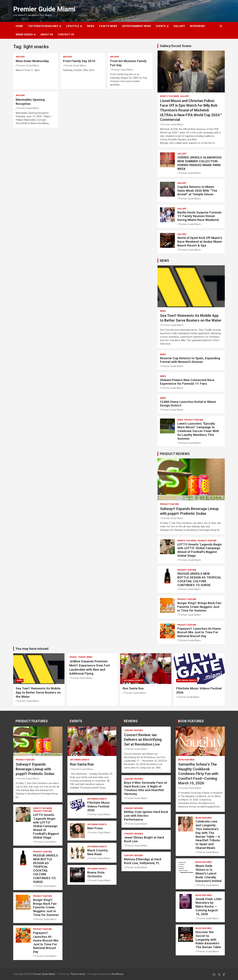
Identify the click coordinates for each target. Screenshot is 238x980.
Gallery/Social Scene (176, 46)
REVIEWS (131, 721)
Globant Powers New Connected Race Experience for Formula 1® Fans (187, 382)
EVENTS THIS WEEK (169, 96)
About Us (47, 35)
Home (19, 26)
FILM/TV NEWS (108, 26)
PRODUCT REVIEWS (175, 454)
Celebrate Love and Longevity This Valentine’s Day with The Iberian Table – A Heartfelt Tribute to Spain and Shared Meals (208, 835)
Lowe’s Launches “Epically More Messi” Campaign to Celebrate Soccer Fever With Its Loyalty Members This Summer (198, 431)
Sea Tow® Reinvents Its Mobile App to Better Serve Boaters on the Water (38, 692)
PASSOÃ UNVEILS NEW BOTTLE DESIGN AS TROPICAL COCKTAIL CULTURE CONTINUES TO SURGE (199, 579)
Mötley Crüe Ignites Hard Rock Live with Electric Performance (146, 816)
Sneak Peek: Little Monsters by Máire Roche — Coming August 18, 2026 (209, 907)
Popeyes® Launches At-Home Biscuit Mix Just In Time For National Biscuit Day (199, 632)
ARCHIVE (20, 57)
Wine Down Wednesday (32, 61)
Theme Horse (78, 974)
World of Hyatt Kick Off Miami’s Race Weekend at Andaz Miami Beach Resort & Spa (200, 242)
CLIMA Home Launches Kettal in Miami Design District (188, 404)
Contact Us (66, 35)
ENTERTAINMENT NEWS (137, 26)
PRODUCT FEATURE (194, 420)
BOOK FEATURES (191, 721)
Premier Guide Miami (44, 9)
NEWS (91, 26)
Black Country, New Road (98, 852)
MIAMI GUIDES (24, 35)
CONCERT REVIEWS (133, 730)
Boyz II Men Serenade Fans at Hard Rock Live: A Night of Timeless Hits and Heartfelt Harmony (145, 788)
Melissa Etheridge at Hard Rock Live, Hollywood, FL (143, 861)
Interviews (197, 26)
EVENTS (161, 26)
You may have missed (32, 649)
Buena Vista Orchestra (96, 874)
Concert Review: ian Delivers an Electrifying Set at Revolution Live (143, 740)
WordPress (117, 974)
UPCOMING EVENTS (133, 681)
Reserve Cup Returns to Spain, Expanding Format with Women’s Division (190, 360)
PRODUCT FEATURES (32, 721)
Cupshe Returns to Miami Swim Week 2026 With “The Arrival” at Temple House (197, 191)
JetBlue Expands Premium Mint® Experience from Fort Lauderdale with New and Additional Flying (90, 667)
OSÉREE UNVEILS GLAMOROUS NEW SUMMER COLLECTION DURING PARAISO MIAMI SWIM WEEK (199, 163)
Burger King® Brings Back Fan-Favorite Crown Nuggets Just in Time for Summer (200, 607)
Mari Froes (95, 828)
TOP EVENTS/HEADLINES (43, 26)
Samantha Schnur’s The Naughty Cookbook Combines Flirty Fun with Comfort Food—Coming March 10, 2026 (198, 774)
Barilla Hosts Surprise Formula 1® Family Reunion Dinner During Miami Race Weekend (199, 216)
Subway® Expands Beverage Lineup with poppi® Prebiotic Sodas (35, 769)
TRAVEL (73, 657)
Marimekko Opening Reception (30, 102)
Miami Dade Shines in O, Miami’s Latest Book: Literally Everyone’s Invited (208, 873)
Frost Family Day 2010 (79, 61)
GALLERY (179, 26)
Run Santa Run (133, 688)
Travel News (85, 657)
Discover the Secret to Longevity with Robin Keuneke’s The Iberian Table (208, 940)
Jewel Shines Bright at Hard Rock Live (144, 839)
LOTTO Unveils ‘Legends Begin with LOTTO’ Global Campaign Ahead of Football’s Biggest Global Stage (199, 550)
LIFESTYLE (73, 26)
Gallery (185, 96)
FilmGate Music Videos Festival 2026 (99, 806)
